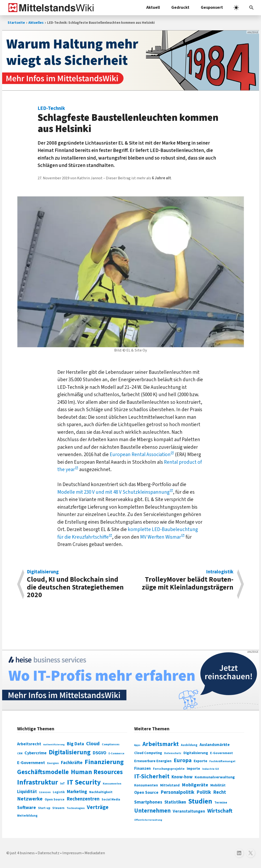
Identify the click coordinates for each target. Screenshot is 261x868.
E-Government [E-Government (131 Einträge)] (31, 763)
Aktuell (153, 7)
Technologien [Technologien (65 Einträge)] (76, 808)
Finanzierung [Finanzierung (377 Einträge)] (104, 762)
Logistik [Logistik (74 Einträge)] (59, 792)
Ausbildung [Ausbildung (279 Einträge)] (189, 745)
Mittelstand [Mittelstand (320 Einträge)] (170, 785)
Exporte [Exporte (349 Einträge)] (200, 761)
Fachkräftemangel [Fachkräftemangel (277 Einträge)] (222, 761)
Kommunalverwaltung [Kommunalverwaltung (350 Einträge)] (215, 777)
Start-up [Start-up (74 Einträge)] (44, 808)
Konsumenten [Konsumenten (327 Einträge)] (146, 785)
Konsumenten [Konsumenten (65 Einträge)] (112, 784)
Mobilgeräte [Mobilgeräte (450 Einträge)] (195, 785)
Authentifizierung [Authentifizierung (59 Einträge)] (54, 744)
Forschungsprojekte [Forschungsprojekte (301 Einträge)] (169, 769)
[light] (236, 8)
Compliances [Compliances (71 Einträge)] (111, 744)
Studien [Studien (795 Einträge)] (200, 801)
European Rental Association (140, 454)
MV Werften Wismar (161, 537)
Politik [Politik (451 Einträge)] (204, 792)
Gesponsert (212, 7)
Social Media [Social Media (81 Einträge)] (111, 799)
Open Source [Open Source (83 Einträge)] (55, 799)
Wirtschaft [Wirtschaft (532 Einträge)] (220, 811)
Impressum (72, 853)
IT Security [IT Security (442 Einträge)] (84, 782)
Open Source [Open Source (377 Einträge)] (146, 792)
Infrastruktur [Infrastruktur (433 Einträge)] (38, 782)
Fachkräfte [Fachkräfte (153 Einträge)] (72, 763)
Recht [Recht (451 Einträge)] (220, 792)
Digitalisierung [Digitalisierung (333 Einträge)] (196, 753)
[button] (251, 8)
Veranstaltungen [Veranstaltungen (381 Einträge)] (189, 811)
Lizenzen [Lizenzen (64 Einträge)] (45, 792)
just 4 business (22, 853)
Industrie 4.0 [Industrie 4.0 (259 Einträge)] (210, 769)
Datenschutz (49, 853)
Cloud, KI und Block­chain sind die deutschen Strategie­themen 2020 (76, 584)
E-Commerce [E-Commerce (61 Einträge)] (116, 753)
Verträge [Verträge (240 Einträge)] (98, 807)
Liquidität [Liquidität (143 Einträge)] (27, 792)
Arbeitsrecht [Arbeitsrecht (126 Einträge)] (29, 744)
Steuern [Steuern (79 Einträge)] (58, 808)
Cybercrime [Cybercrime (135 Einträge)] (36, 753)
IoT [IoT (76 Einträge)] (63, 784)
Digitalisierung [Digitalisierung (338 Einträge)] (70, 752)
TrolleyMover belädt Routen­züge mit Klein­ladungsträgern (184, 581)
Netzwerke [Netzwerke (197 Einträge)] (30, 799)
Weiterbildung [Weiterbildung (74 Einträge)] (27, 816)
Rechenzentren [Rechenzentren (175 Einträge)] (83, 799)
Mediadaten (95, 853)
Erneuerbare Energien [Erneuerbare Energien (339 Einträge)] (153, 761)
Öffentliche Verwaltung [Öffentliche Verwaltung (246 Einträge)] (148, 820)
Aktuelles (36, 23)
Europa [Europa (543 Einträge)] (183, 760)
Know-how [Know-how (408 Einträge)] (182, 777)
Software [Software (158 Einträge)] (27, 808)
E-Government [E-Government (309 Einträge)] (222, 753)
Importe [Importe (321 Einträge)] (193, 769)
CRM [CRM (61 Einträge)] (20, 753)
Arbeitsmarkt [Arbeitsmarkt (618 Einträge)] (161, 744)
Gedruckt (180, 7)
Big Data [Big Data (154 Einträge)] (75, 744)
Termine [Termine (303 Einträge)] (221, 803)
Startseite (16, 23)
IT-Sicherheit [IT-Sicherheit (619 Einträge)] (152, 776)
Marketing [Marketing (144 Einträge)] (77, 792)
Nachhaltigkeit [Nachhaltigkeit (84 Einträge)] (101, 792)
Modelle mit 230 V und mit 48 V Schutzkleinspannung (113, 492)
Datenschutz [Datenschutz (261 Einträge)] (173, 753)
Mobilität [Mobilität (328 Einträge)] (218, 785)
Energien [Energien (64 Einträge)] (53, 763)
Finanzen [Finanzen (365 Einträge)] (143, 769)
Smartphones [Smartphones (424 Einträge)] (148, 802)
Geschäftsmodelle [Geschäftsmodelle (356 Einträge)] (43, 772)
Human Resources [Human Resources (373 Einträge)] (97, 772)
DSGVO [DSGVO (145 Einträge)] (100, 753)
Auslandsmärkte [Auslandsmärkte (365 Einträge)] (215, 745)
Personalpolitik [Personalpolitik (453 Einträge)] (177, 792)
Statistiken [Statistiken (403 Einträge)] (175, 802)
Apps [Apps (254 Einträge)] (137, 745)
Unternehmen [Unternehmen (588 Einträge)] (152, 811)
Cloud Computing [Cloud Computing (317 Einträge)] (148, 753)
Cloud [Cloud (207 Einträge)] (93, 744)
